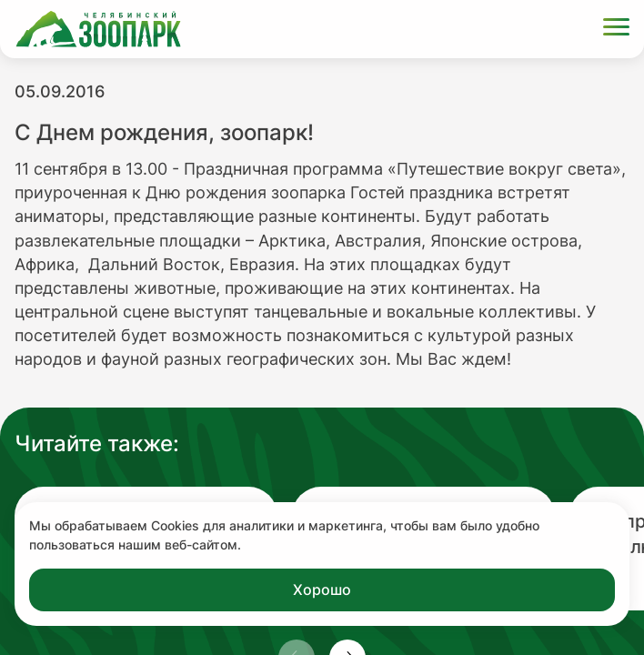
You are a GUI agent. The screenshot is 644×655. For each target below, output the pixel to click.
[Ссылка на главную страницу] (98, 29)
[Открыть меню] (616, 30)
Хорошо (322, 589)
